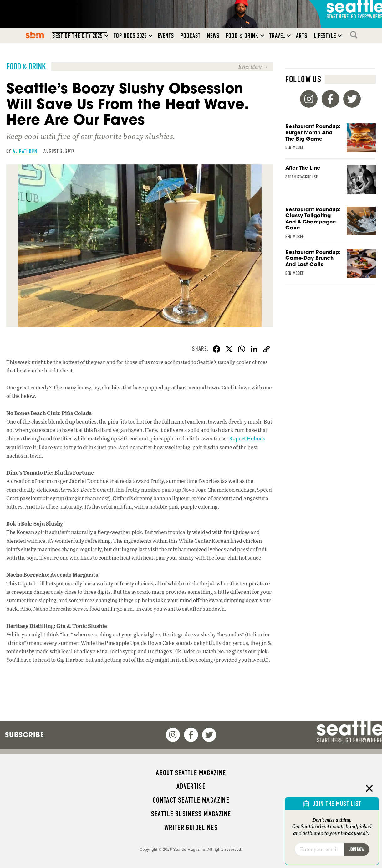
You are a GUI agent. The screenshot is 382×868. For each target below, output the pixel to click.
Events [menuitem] (166, 36)
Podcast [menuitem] (191, 36)
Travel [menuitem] (277, 36)
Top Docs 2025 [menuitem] (130, 36)
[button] (106, 36)
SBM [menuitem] (35, 35)
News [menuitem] (213, 36)
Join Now (357, 849)
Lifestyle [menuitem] (325, 36)
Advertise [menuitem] (191, 786)
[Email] (320, 849)
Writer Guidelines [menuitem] (191, 828)
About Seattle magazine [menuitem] (191, 773)
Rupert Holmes (247, 438)
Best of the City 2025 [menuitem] (77, 36)
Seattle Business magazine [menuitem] (191, 814)
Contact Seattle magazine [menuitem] (191, 800)
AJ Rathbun (25, 151)
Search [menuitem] (355, 35)
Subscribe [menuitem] (25, 735)
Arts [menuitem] (302, 36)
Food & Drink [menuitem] (242, 36)
